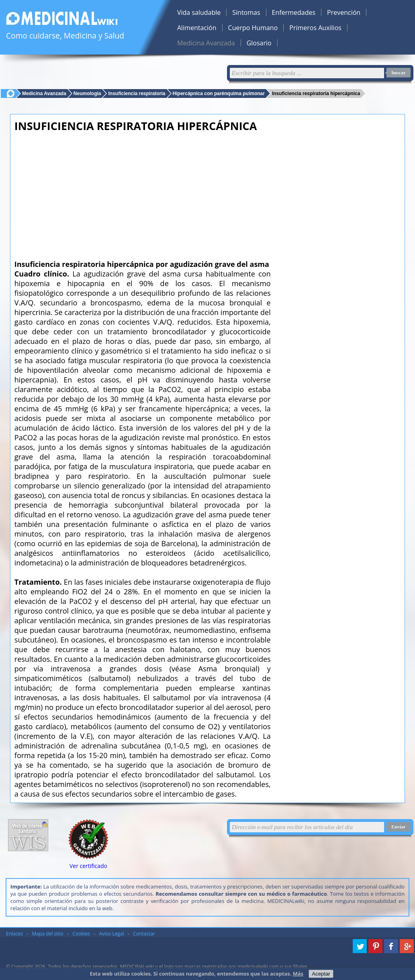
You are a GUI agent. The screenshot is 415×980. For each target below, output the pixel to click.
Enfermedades (294, 12)
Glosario (259, 43)
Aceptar (321, 974)
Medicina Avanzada (206, 43)
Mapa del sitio (48, 934)
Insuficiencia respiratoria (137, 93)
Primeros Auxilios (315, 28)
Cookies (81, 934)
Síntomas (246, 12)
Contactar (144, 934)
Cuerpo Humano (253, 28)
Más (298, 974)
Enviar (398, 827)
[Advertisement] (143, 193)
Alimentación (197, 28)
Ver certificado (88, 866)
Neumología (87, 93)
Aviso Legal (112, 934)
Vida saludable (199, 12)
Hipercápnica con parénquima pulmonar (219, 93)
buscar (399, 73)
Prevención (344, 12)
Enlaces (14, 934)
